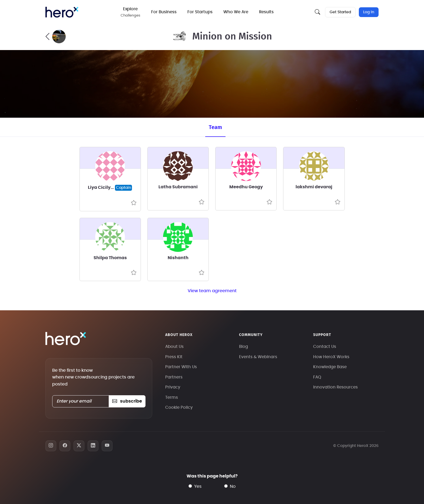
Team (215, 127)
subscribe (127, 401)
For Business (164, 12)
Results (266, 12)
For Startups (200, 12)
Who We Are (236, 12)
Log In (369, 12)
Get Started (340, 12)
